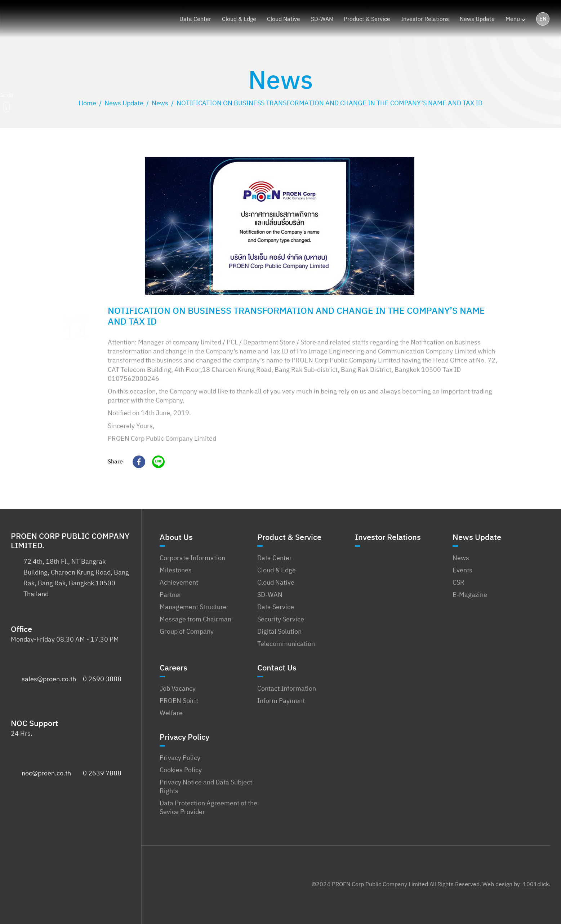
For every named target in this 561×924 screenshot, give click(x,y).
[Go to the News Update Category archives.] (124, 104)
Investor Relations (388, 539)
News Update (477, 539)
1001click (536, 885)
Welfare (171, 713)
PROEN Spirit (179, 701)
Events (462, 571)
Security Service (281, 620)
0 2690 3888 (102, 679)
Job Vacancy (178, 689)
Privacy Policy (184, 739)
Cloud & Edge (277, 571)
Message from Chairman (195, 620)
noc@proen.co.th (46, 774)
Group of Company (187, 632)
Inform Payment (281, 701)
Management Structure (193, 607)
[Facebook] (136, 462)
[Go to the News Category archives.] (160, 104)
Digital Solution (279, 632)
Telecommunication (286, 644)
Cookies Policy (181, 770)
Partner (171, 595)
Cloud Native (276, 583)
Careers (173, 670)
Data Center (275, 558)
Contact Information (287, 689)
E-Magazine (470, 595)
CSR (458, 583)
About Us (176, 539)
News (461, 558)
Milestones (176, 571)
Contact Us (277, 670)
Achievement (179, 583)
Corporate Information (192, 558)
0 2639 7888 (102, 774)
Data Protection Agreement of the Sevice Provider (208, 808)
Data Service (276, 607)
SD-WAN (270, 595)
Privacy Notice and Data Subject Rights (206, 787)
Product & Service (289, 539)
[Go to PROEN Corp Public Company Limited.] (87, 104)
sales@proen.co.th (49, 679)
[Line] (156, 462)
